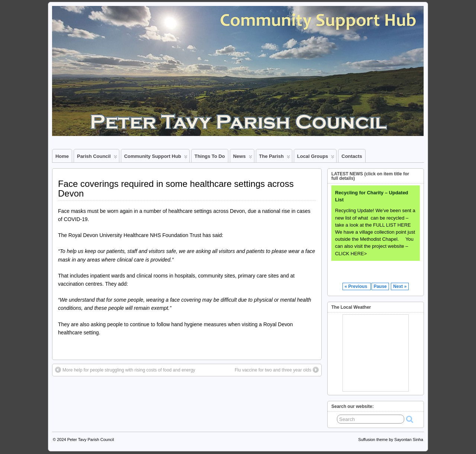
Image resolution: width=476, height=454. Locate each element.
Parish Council (97, 158)
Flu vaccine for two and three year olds (277, 370)
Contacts (352, 156)
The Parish (275, 158)
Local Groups (316, 158)
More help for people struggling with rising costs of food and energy (125, 370)
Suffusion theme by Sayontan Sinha (391, 440)
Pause (380, 286)
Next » (400, 286)
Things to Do (210, 156)
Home (62, 156)
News (243, 158)
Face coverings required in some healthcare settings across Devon (176, 189)
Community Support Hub (156, 158)
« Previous (357, 286)
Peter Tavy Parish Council (91, 440)
